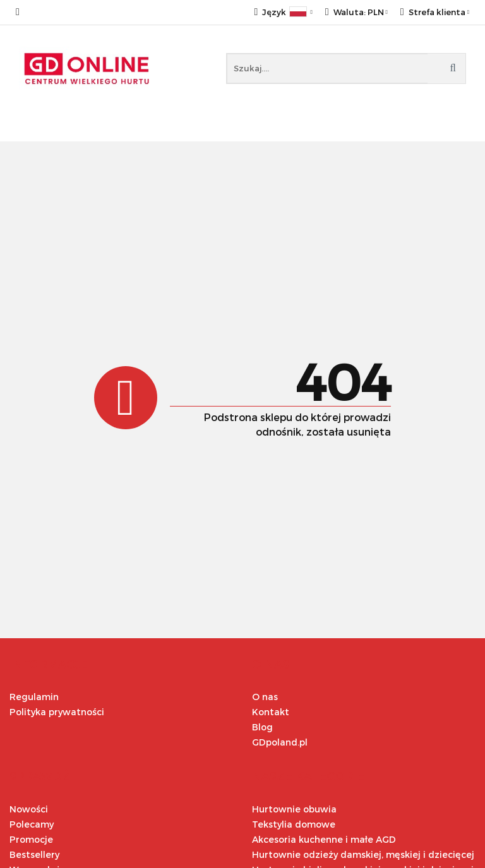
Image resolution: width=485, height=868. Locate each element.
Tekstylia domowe (294, 824)
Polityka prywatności (57, 712)
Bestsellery (34, 854)
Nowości (29, 809)
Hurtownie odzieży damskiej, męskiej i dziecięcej (363, 854)
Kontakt (271, 712)
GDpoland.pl (280, 742)
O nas (265, 697)
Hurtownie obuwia (294, 809)
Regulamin (34, 697)
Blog (262, 727)
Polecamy (32, 824)
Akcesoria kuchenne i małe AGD (324, 839)
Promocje (31, 839)
